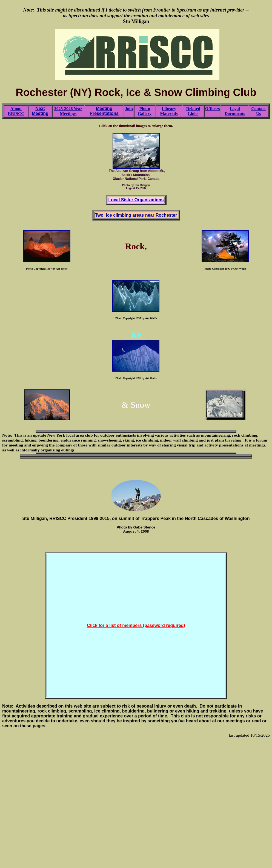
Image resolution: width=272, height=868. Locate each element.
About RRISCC (16, 111)
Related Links (193, 111)
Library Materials (169, 111)
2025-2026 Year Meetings (68, 111)
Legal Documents (235, 111)
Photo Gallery (145, 111)
